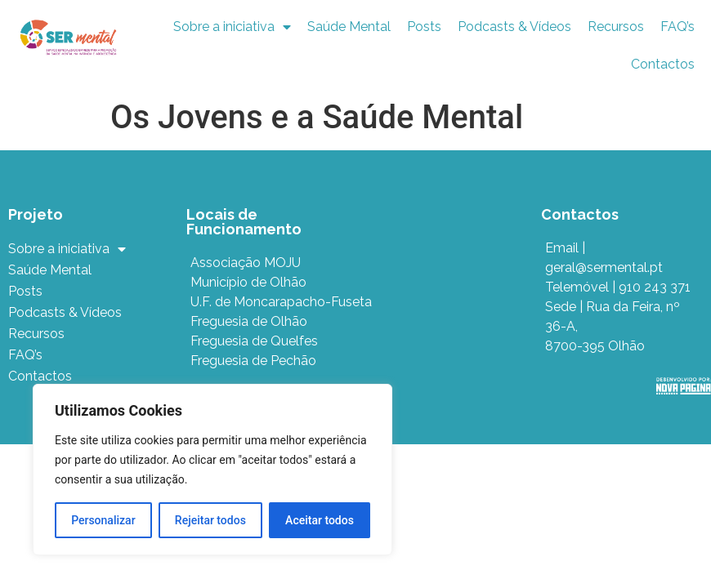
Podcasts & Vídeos (514, 27)
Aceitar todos (320, 520)
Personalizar (103, 520)
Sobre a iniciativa (232, 27)
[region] (212, 470)
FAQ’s (677, 27)
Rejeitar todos (210, 520)
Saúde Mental (349, 27)
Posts (424, 27)
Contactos (663, 64)
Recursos (616, 27)
